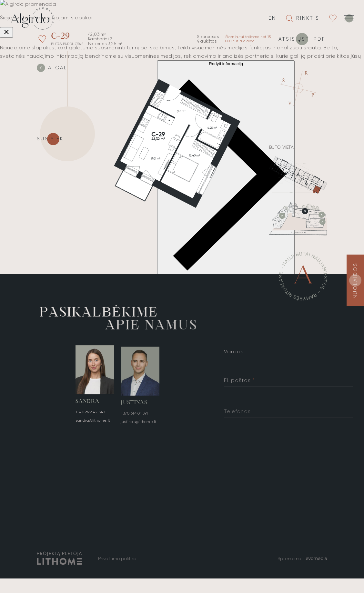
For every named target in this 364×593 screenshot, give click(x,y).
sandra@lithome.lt (93, 422)
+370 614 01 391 (134, 417)
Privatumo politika (117, 558)
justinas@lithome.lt (139, 425)
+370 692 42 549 (90, 413)
